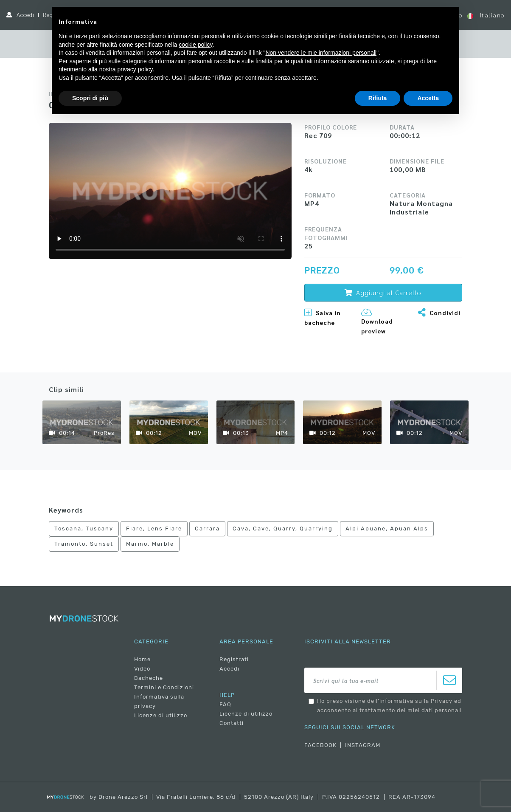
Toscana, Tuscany (84, 529)
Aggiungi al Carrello (383, 292)
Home (142, 659)
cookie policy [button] (195, 45)
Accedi (25, 14)
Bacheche (149, 678)
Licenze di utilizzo (161, 715)
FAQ (225, 704)
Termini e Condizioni (164, 687)
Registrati (234, 659)
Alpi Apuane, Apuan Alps (387, 529)
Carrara (207, 529)
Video (142, 669)
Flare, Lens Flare (154, 529)
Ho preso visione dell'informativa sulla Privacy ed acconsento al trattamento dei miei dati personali (389, 706)
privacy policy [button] (135, 69)
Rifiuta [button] (378, 98)
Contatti (232, 723)
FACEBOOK (320, 745)
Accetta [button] (428, 98)
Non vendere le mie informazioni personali (321, 53)
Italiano (486, 15)
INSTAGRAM (363, 745)
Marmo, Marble (150, 544)
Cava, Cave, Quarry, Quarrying (283, 529)
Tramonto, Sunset (84, 544)
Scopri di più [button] (90, 98)
